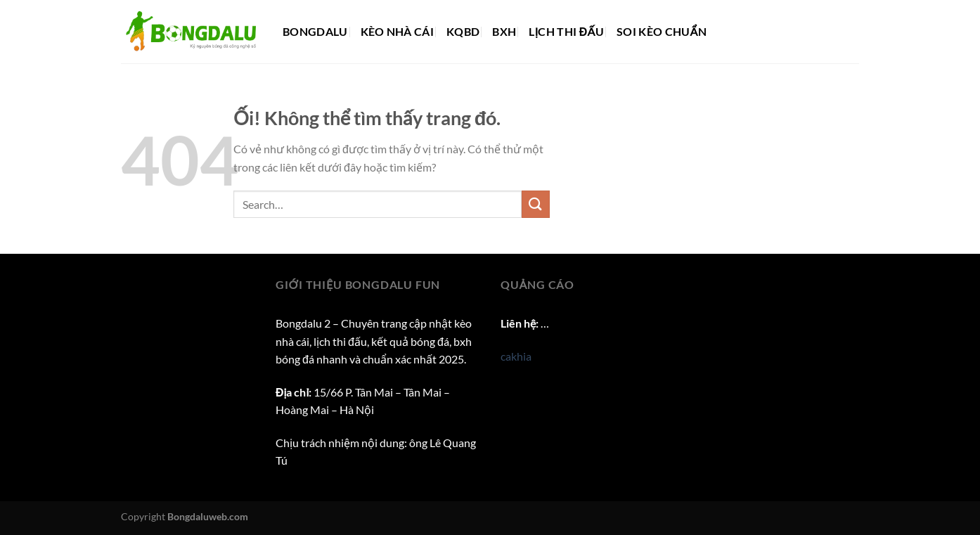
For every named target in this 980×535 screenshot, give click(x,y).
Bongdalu (315, 31)
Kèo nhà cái (398, 31)
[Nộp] (536, 204)
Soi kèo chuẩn (662, 31)
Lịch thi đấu (566, 31)
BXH (504, 31)
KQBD (463, 31)
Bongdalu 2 (303, 323)
